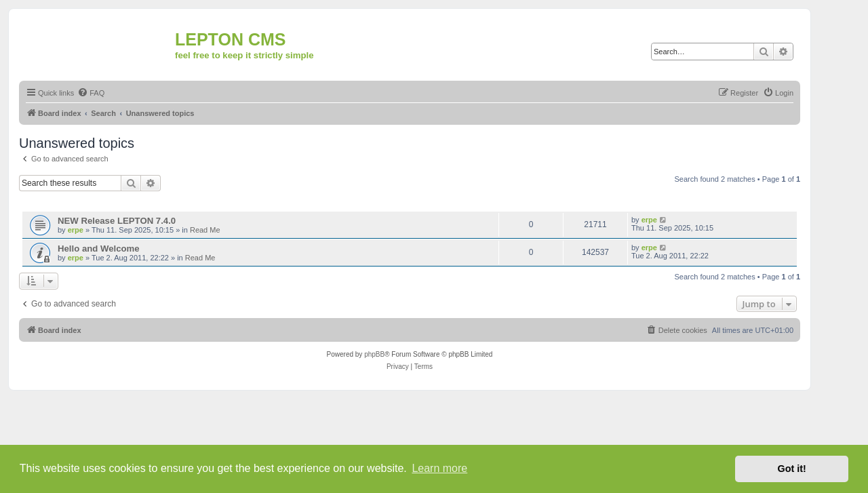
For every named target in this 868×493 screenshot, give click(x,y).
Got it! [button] (792, 469)
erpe (76, 230)
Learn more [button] (439, 468)
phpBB (374, 354)
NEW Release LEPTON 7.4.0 (117, 221)
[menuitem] (91, 93)
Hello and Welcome (99, 249)
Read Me (205, 230)
